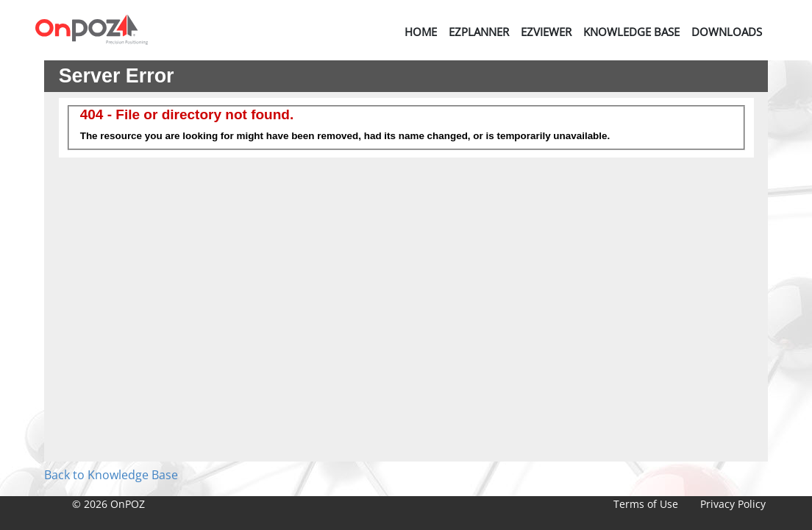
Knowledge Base (631, 32)
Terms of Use (646, 504)
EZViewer (546, 32)
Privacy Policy (733, 504)
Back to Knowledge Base (111, 475)
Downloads (727, 32)
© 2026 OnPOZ (108, 504)
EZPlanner (479, 32)
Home (421, 32)
